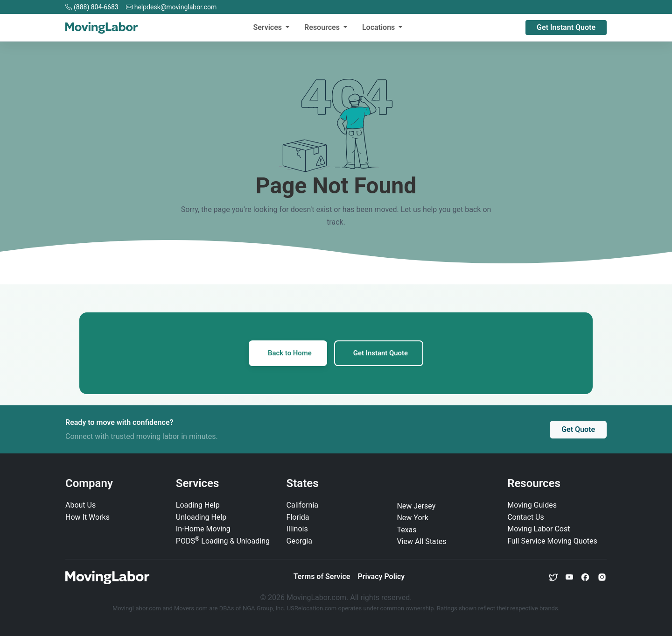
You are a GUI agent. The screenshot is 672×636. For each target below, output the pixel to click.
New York (413, 518)
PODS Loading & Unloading (223, 541)
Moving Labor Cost (539, 529)
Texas (406, 530)
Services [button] (268, 27)
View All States (421, 542)
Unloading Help (201, 517)
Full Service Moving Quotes (552, 541)
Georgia (299, 541)
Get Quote (578, 430)
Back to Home (289, 353)
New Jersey (416, 506)
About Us (80, 505)
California (302, 505)
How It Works (87, 517)
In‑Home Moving (203, 529)
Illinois (297, 529)
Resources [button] (323, 27)
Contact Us (526, 517)
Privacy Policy (381, 577)
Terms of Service (322, 577)
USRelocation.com (313, 608)
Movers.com (191, 608)
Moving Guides (532, 505)
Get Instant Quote (566, 27)
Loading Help (198, 505)
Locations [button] (379, 27)
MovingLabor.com (137, 608)
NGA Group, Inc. (264, 608)
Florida (298, 517)
